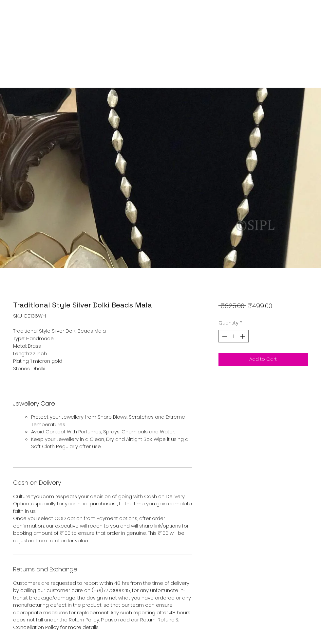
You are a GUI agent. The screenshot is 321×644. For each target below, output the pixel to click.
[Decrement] (224, 336)
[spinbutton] (233, 336)
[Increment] (243, 336)
